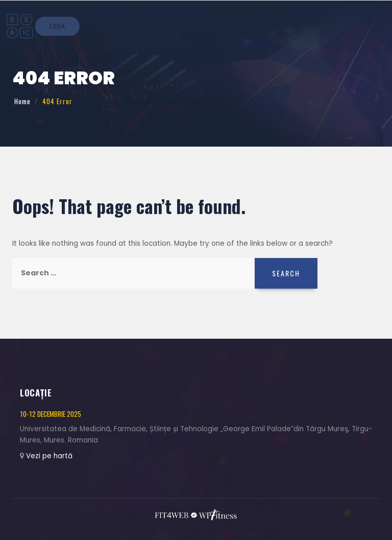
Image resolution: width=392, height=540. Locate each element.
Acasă (199, 25)
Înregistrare (252, 25)
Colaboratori (329, 25)
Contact (369, 25)
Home (22, 101)
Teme (220, 25)
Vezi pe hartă (49, 456)
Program (290, 25)
